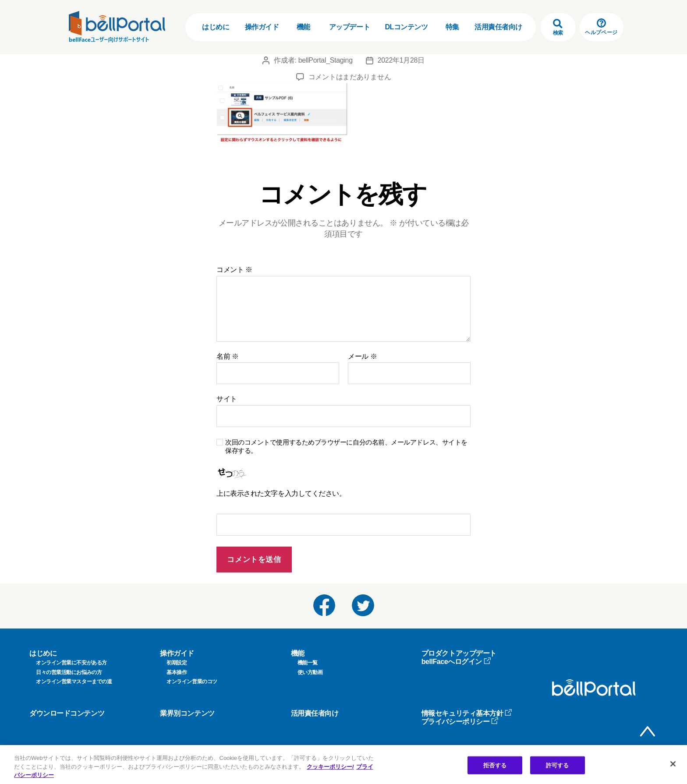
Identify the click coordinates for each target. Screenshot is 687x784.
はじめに (216, 27)
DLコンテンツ (406, 27)
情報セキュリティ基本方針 (467, 713)
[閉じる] (673, 764)
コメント (234, 270)
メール (362, 356)
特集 (452, 27)
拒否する (495, 765)
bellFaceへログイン (456, 662)
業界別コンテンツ (187, 713)
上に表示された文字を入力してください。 (281, 493)
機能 (303, 27)
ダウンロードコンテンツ (67, 713)
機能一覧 (308, 663)
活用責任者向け (498, 27)
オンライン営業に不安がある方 (71, 663)
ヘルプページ (601, 27)
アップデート (349, 27)
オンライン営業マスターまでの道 (74, 682)
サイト (227, 399)
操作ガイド (262, 27)
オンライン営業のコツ (192, 682)
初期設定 (177, 663)
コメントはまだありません (350, 77)
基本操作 (177, 672)
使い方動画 (310, 672)
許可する (558, 765)
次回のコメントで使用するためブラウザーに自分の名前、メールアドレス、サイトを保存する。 (346, 446)
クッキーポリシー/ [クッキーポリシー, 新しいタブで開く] (330, 767)
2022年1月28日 (401, 60)
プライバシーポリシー (460, 722)
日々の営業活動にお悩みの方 (69, 672)
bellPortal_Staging (325, 60)
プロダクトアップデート (459, 653)
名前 (228, 356)
